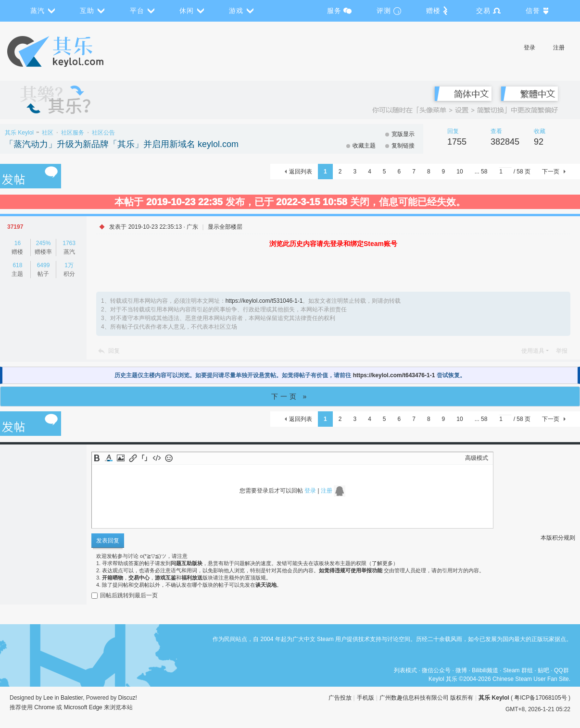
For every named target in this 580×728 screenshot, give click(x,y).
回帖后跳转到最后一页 (125, 595)
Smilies (169, 458)
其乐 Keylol (19, 133)
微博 (461, 670)
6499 (44, 265)
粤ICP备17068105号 (540, 698)
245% (44, 243)
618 (17, 265)
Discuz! (128, 698)
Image (121, 458)
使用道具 (533, 351)
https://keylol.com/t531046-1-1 (264, 301)
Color (109, 458)
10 (460, 172)
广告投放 (340, 698)
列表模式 (405, 670)
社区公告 (103, 133)
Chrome (44, 707)
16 (18, 243)
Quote (145, 458)
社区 (48, 133)
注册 (559, 48)
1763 (69, 243)
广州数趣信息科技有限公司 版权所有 (426, 698)
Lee (48, 698)
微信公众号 (436, 670)
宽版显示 (403, 134)
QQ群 (561, 670)
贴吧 (543, 670)
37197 (15, 227)
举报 (562, 351)
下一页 (551, 172)
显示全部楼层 (225, 227)
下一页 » (290, 396)
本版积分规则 (558, 538)
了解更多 (382, 563)
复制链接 (403, 146)
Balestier (72, 698)
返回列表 (301, 172)
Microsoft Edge (83, 707)
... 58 (481, 172)
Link (133, 458)
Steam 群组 (518, 670)
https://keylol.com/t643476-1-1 (394, 375)
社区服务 (73, 133)
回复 (114, 351)
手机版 (366, 698)
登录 (530, 48)
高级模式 (477, 458)
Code (157, 458)
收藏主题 (364, 146)
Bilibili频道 (485, 670)
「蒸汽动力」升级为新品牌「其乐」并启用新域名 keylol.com (122, 144)
